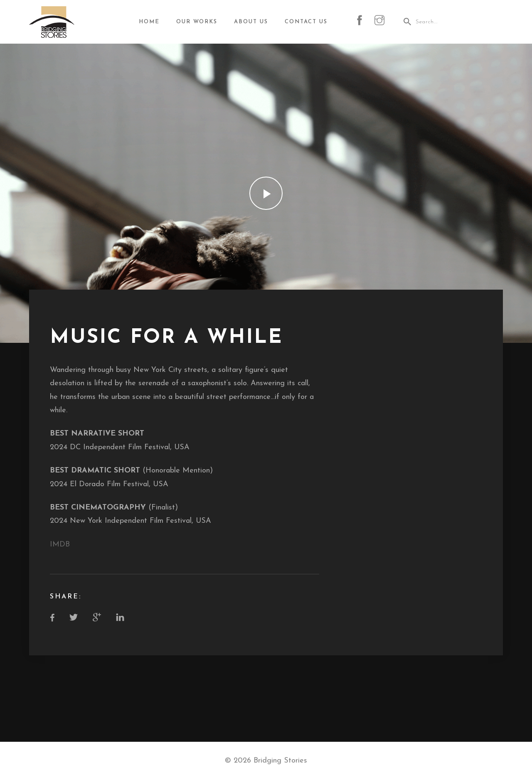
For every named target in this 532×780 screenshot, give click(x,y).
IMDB (60, 545)
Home (149, 22)
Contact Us (306, 22)
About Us (251, 22)
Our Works (197, 22)
